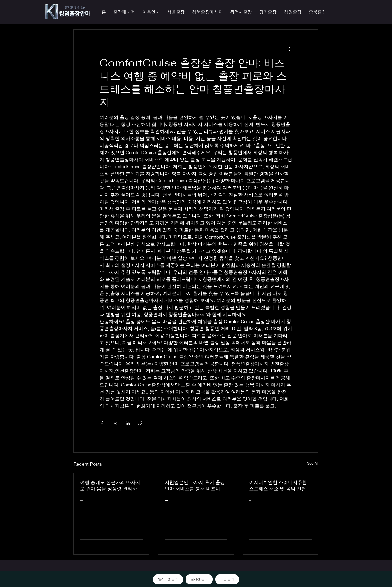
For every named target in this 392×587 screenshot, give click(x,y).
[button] (241, 12)
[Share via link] (140, 423)
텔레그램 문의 (168, 579)
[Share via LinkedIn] (128, 423)
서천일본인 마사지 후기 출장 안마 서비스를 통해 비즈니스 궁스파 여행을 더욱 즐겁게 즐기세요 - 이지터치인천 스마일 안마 (196, 486)
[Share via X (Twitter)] (115, 423)
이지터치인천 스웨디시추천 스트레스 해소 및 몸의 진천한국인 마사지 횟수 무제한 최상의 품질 (280, 486)
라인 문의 (227, 579)
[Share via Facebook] (102, 423)
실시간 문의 (199, 579)
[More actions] (289, 49)
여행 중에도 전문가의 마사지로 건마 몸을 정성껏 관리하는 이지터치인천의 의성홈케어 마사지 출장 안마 (111, 486)
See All (313, 463)
